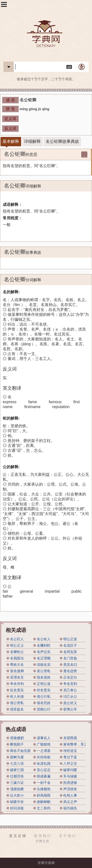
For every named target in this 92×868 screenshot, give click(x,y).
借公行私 (44, 696)
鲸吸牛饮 (17, 802)
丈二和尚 (44, 808)
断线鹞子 (17, 744)
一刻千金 (44, 783)
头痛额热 (44, 789)
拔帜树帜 (44, 802)
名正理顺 (44, 658)
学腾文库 (42, 841)
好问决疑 (17, 808)
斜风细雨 (44, 795)
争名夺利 (17, 684)
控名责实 (44, 690)
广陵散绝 (44, 744)
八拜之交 (70, 763)
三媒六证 (17, 783)
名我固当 (17, 658)
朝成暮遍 (44, 776)
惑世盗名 (17, 709)
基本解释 (11, 141)
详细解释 (32, 141)
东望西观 (70, 738)
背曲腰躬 (17, 738)
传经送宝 (70, 751)
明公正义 (17, 645)
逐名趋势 (70, 671)
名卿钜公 (17, 652)
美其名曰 (70, 665)
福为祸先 (70, 808)
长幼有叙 (44, 757)
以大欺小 (17, 795)
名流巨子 (70, 645)
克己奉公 (70, 690)
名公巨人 (17, 639)
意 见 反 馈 (17, 836)
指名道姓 (44, 677)
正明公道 (44, 684)
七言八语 (17, 763)
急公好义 (70, 703)
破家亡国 (17, 770)
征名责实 (17, 690)
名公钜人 (44, 639)
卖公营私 (44, 671)
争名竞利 (70, 684)
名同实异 (70, 652)
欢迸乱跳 (44, 763)
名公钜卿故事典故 (62, 141)
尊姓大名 (17, 665)
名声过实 (44, 652)
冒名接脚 (17, 671)
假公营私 (17, 703)
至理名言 (17, 677)
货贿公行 (44, 709)
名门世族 (70, 658)
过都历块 (17, 776)
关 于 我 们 (67, 836)
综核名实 (44, 665)
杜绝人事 (70, 795)
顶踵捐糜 (17, 789)
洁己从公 (70, 696)
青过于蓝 (70, 757)
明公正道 (70, 639)
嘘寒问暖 (70, 770)
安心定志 (44, 770)
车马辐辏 (70, 776)
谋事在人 (44, 738)
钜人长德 (17, 696)
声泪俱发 (70, 789)
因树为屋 (17, 757)
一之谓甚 (44, 751)
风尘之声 (70, 802)
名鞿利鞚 (44, 645)
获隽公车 (70, 709)
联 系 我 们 (42, 836)
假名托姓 (44, 703)
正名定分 (70, 677)
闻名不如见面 (20, 751)
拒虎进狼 (70, 783)
